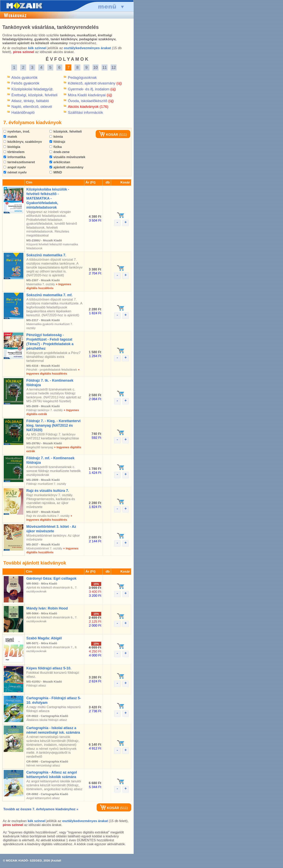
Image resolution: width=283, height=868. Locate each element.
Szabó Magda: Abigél (44, 638)
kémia (56, 137)
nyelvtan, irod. (17, 132)
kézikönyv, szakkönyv (23, 142)
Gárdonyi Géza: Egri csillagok (51, 578)
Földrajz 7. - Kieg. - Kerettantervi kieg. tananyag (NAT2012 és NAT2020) (53, 425)
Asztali (56, 860)
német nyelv (15, 172)
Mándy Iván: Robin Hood (47, 608)
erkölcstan (60, 162)
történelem (14, 152)
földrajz (57, 142)
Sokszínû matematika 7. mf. (49, 295)
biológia (12, 147)
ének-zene (60, 152)
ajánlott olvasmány (67, 167)
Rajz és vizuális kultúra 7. (48, 491)
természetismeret (19, 162)
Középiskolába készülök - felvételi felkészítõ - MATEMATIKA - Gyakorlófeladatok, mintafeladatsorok (48, 198)
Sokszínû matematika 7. (46, 255)
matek (10, 137)
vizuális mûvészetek (67, 157)
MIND (56, 172)
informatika (14, 157)
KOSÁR (108, 135)
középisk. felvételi (66, 132)
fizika (56, 147)
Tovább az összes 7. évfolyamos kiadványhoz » (41, 809)
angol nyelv (15, 167)
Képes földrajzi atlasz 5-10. (49, 668)
